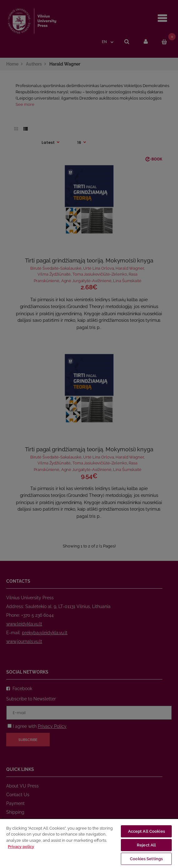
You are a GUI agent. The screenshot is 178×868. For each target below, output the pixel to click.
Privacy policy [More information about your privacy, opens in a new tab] (21, 847)
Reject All (146, 845)
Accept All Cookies (146, 831)
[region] (89, 843)
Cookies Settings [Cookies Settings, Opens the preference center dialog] (146, 859)
